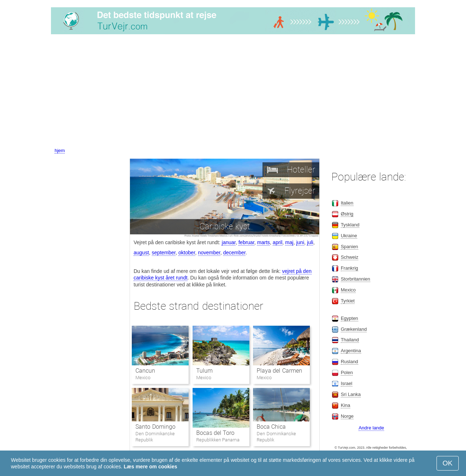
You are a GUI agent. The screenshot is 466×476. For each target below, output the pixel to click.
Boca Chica (271, 427)
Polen (347, 372)
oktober (187, 253)
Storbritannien (356, 279)
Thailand (350, 340)
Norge (347, 416)
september (164, 253)
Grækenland (354, 329)
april (277, 242)
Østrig (347, 214)
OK (448, 463)
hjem (60, 150)
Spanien (349, 247)
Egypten (349, 318)
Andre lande (371, 428)
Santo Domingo (155, 427)
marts (263, 242)
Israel (347, 383)
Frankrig (349, 268)
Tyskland (350, 225)
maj (289, 242)
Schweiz (349, 257)
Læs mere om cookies (151, 467)
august (141, 253)
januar (229, 242)
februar (246, 242)
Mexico (348, 290)
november (209, 253)
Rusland (349, 362)
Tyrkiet (348, 301)
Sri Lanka (351, 394)
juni (300, 242)
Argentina (351, 351)
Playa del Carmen (279, 371)
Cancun (145, 371)
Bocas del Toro (216, 433)
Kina (345, 405)
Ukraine (349, 236)
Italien (347, 203)
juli (310, 242)
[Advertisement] (233, 92)
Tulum (204, 371)
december (234, 253)
